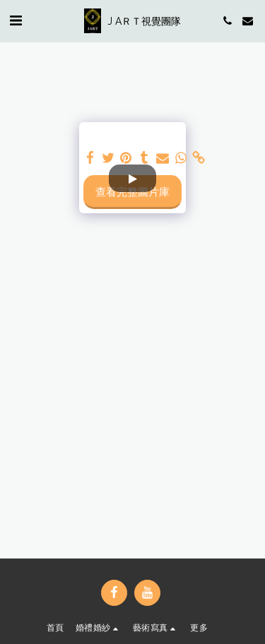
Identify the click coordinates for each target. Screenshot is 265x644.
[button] (16, 20)
